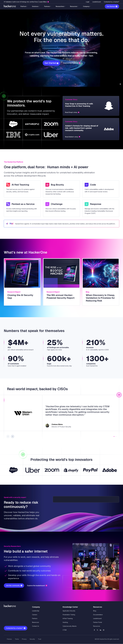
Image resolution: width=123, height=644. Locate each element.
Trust (40, 639)
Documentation (98, 615)
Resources (74, 6)
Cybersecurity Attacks (70, 626)
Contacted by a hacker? (112, 2)
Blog (95, 611)
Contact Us (36, 626)
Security (32, 639)
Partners (47, 6)
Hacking (65, 622)
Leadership (36, 611)
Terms (17, 639)
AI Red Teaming (68, 618)
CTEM (65, 630)
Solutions (35, 6)
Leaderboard (97, 2)
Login (88, 2)
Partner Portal (98, 622)
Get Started (111, 6)
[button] (114, 436)
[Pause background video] (120, 84)
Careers (35, 615)
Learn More (43, 2)
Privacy (24, 639)
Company (86, 6)
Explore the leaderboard (36, 586)
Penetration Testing (69, 615)
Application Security (69, 611)
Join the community (13, 586)
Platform (23, 6)
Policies (9, 639)
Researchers (60, 6)
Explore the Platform (71, 63)
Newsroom (36, 622)
